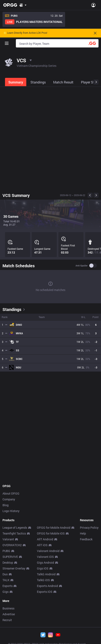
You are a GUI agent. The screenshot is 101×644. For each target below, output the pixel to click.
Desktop (8, 563)
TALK (6, 580)
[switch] (93, 266)
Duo (5, 574)
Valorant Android (48, 551)
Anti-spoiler (82, 266)
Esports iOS (45, 592)
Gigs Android (45, 563)
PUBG (6, 551)
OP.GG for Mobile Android (54, 528)
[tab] (16, 82)
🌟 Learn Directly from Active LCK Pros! (25, 33)
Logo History (11, 511)
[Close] (95, 33)
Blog (6, 505)
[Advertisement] (50, 139)
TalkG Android (46, 574)
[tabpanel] (50, 282)
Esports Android (47, 586)
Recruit (7, 620)
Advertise (9, 614)
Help (83, 533)
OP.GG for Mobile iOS (51, 533)
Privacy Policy (89, 528)
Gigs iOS (43, 568)
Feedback (86, 539)
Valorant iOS (45, 557)
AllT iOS (42, 545)
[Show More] (23, 5)
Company (9, 499)
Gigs (6, 592)
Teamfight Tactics (14, 533)
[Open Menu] (93, 5)
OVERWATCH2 (12, 545)
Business (8, 608)
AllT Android (45, 539)
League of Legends (15, 528)
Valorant (8, 539)
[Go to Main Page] (10, 5)
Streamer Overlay (14, 568)
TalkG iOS (43, 580)
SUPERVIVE (10, 557)
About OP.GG (11, 493)
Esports (8, 586)
